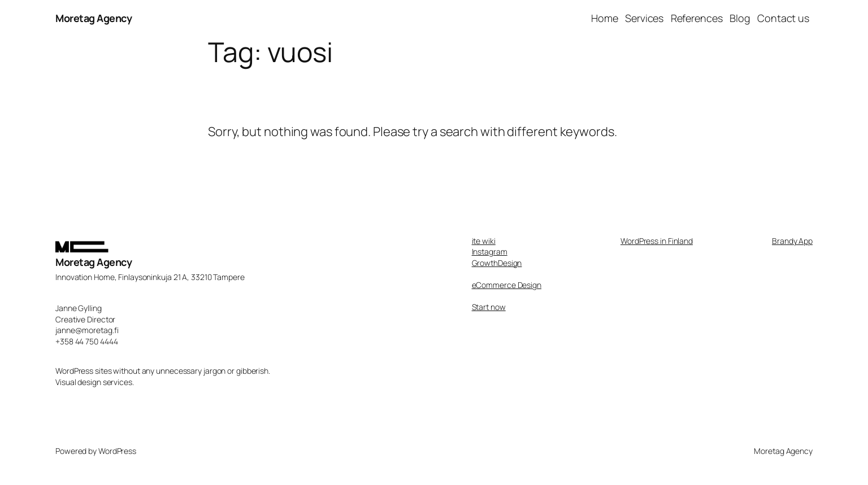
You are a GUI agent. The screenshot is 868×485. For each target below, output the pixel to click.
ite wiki (484, 241)
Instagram (490, 252)
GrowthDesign (497, 263)
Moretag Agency (94, 18)
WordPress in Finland (657, 241)
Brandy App (792, 241)
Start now (489, 307)
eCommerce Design (507, 285)
